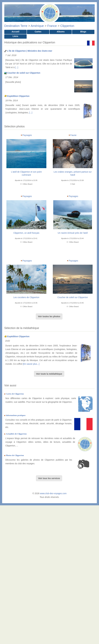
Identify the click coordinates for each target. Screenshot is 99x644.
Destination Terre (16, 26)
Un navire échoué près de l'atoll (73, 233)
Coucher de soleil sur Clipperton (24, 73)
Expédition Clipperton (18, 96)
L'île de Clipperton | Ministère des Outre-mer (30, 51)
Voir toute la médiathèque (49, 374)
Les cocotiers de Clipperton (26, 297)
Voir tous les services (49, 478)
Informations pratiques (16, 415)
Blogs (83, 32)
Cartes (38, 32)
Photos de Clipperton (15, 455)
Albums (61, 32)
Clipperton (67, 26)
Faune (73, 135)
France (52, 26)
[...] (17, 67)
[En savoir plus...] (31, 364)
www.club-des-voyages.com (53, 493)
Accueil (15, 32)
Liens (16, 36)
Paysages (27, 135)
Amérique (37, 26)
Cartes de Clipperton (15, 394)
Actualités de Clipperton (16, 434)
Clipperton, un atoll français (26, 233)
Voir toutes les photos (49, 316)
